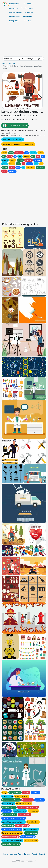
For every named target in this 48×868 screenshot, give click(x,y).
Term (20, 854)
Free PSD (27, 21)
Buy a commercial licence (13, 139)
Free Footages (27, 8)
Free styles (28, 17)
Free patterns (15, 21)
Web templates (15, 12)
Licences (13, 854)
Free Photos (28, 4)
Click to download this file (15, 126)
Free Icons (29, 12)
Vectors (12, 63)
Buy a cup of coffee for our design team (18, 144)
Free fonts (13, 8)
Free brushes (15, 17)
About (34, 854)
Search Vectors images (13, 59)
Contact (42, 854)
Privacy (27, 854)
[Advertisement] (24, 40)
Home (5, 63)
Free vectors (14, 4)
